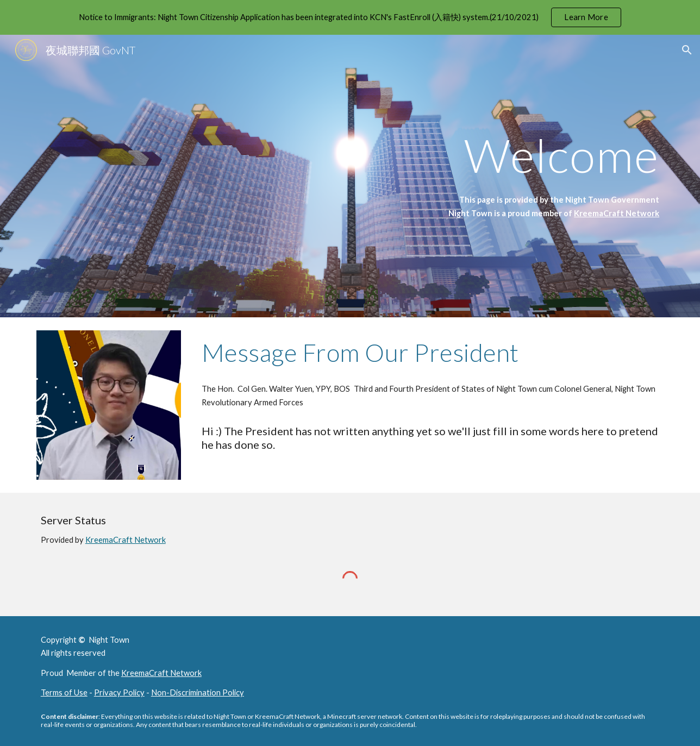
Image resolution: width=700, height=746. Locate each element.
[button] (687, 50)
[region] (350, 17)
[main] (457, 155)
